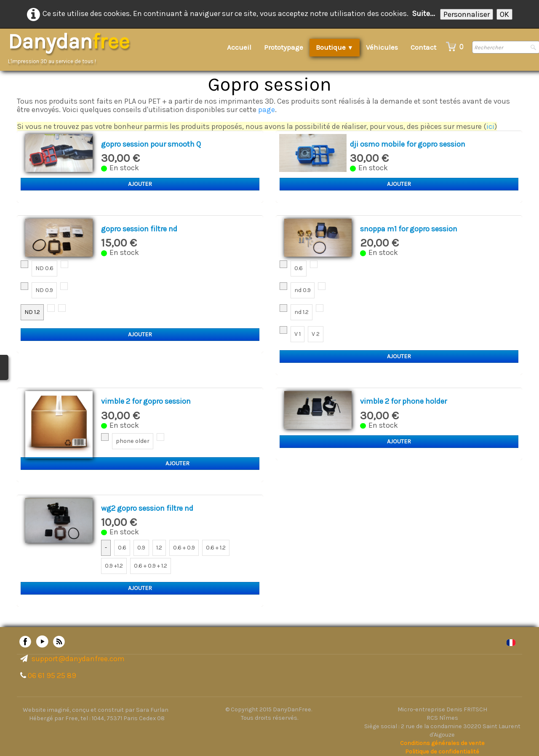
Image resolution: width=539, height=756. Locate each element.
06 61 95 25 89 (52, 676)
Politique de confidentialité (442, 752)
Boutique (335, 47)
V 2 (316, 334)
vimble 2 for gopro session (146, 401)
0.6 (299, 268)
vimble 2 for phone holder (403, 401)
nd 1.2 (302, 312)
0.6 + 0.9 (184, 548)
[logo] (72, 48)
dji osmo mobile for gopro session (408, 144)
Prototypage (284, 47)
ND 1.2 (32, 312)
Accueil (239, 47)
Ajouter (140, 184)
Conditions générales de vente (442, 743)
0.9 (141, 548)
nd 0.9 (303, 290)
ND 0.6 (44, 268)
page (267, 110)
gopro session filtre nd (139, 229)
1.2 (159, 548)
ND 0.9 (44, 290)
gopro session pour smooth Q (151, 144)
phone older (133, 441)
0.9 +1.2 (114, 566)
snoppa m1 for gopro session (409, 229)
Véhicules (382, 47)
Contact (423, 47)
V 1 (298, 334)
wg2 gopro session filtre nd (147, 508)
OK (504, 14)
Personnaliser (467, 14)
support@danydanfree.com (78, 659)
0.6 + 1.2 (216, 548)
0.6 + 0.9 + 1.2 (151, 566)
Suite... (423, 13)
